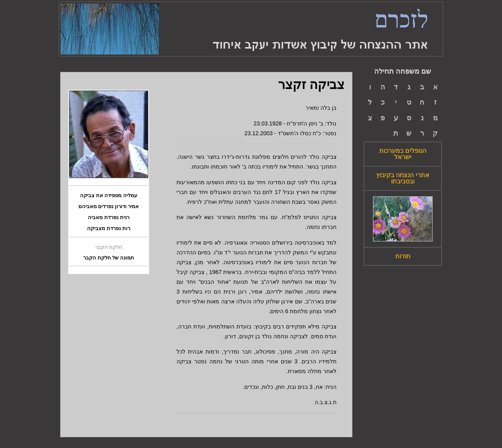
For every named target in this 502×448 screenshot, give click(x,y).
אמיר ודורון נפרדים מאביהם (109, 207)
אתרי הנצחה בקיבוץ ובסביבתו (403, 178)
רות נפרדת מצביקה (108, 229)
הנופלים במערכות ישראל (403, 154)
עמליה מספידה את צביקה (109, 196)
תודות (403, 256)
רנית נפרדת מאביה (108, 218)
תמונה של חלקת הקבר (109, 258)
